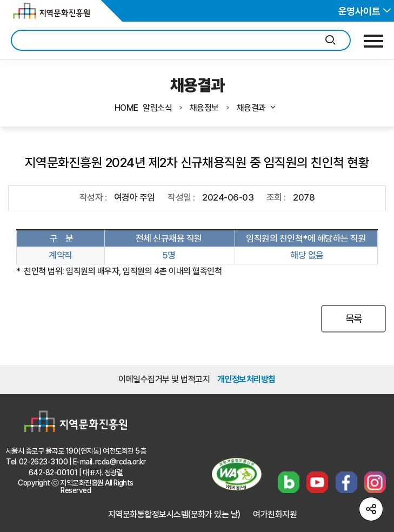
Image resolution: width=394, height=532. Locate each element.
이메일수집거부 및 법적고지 (164, 379)
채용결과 (257, 108)
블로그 (289, 482)
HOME (126, 108)
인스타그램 (375, 482)
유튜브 (317, 482)
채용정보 (204, 108)
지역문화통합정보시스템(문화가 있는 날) (174, 514)
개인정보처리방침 (246, 379)
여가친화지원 (275, 514)
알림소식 (157, 108)
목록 (354, 318)
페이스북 (346, 482)
